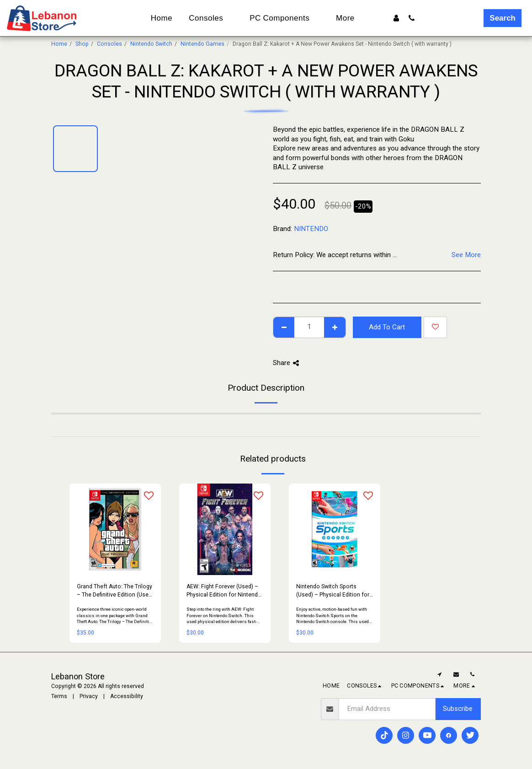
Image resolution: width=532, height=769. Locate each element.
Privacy (89, 696)
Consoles (109, 44)
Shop (82, 44)
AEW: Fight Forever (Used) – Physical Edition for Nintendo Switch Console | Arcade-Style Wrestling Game (225, 591)
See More (466, 255)
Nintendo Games (202, 44)
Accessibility (127, 696)
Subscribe (458, 709)
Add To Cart (387, 327)
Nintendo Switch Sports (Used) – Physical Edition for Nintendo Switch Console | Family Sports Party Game (333, 591)
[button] (412, 18)
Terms (59, 696)
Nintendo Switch (151, 44)
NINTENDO (311, 229)
